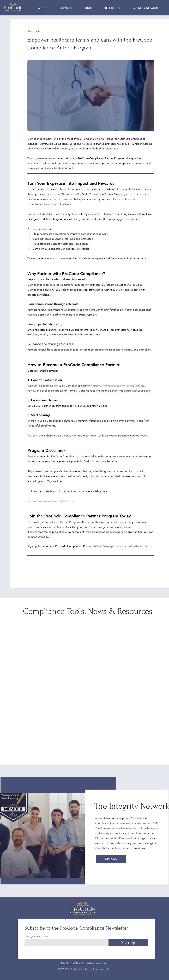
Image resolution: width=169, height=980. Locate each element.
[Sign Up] (128, 943)
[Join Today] (111, 859)
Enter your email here (36, 936)
